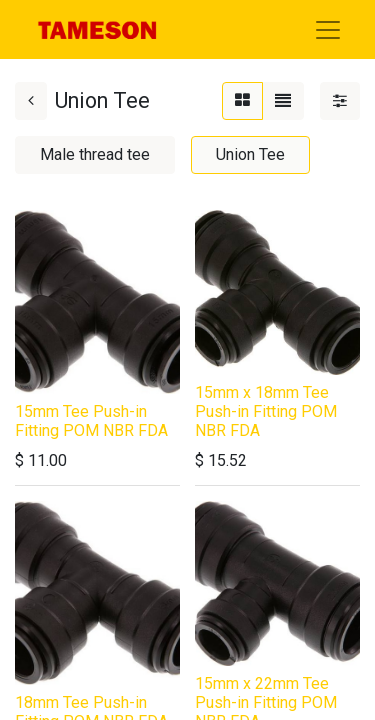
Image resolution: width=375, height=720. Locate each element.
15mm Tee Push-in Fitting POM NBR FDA (91, 421)
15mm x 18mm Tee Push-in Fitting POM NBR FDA (266, 411)
